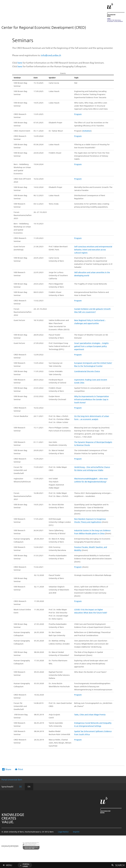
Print (21, 769)
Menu (9, 865)
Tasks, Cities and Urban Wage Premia (90, 714)
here (20, 63)
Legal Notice (63, 832)
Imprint (76, 832)
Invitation (87, 131)
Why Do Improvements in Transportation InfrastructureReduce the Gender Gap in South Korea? (92, 399)
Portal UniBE (26, 865)
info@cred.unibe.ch (51, 55)
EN (29, 787)
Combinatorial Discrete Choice (87, 371)
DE (20, 787)
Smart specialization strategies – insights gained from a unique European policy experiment (91, 346)
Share (8, 769)
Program (78, 114)
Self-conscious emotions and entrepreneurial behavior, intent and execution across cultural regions (93, 250)
